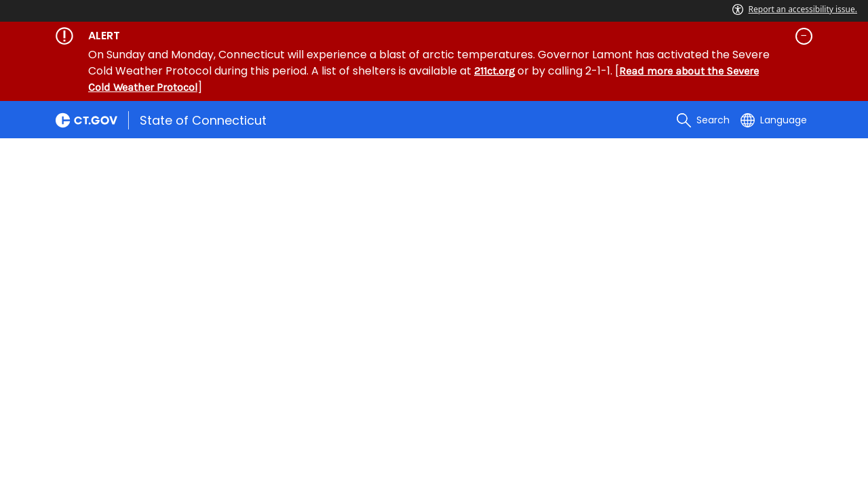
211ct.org (494, 71)
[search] (703, 120)
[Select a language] (774, 120)
